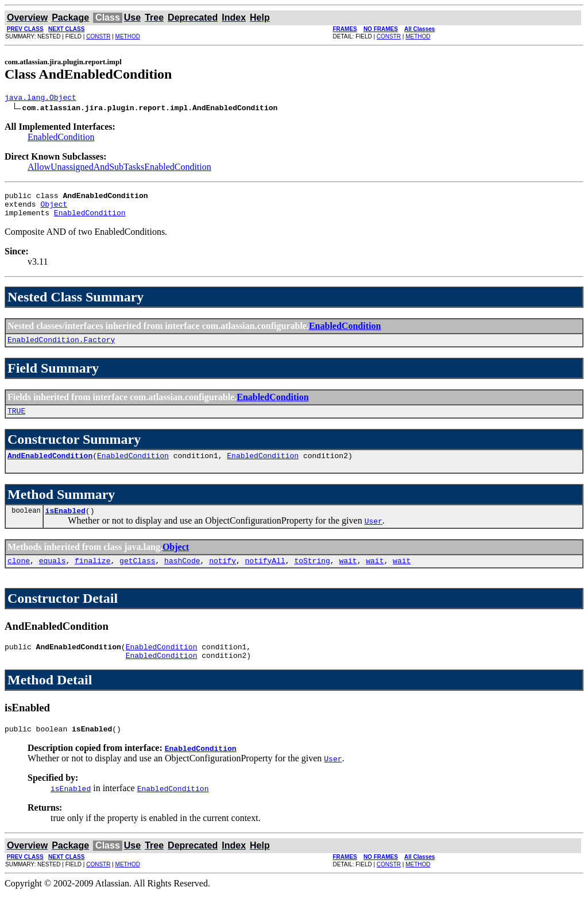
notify (223, 576)
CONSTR (98, 36)
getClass (137, 576)
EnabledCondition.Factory (61, 348)
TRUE (16, 421)
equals (53, 576)
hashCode (182, 576)
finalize (92, 576)
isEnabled (65, 524)
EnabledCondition (61, 139)
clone (19, 576)
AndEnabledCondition (50, 467)
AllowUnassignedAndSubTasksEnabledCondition (119, 169)
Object (54, 209)
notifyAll (265, 576)
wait (348, 576)
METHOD (128, 36)
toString (312, 576)
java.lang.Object (40, 99)
